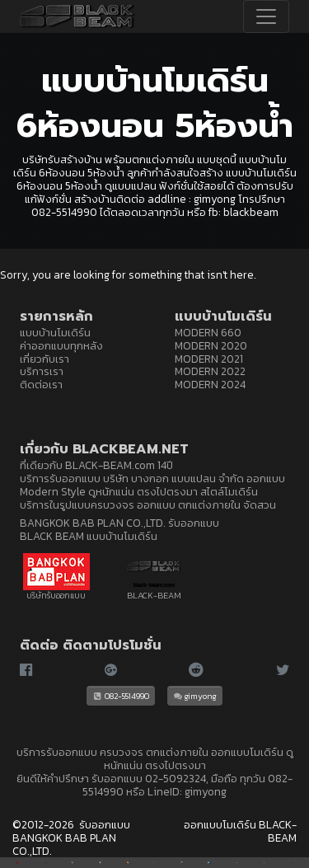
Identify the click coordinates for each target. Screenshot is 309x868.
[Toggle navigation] (266, 16)
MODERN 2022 (210, 371)
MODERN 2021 (209, 359)
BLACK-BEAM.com (110, 465)
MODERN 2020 (211, 345)
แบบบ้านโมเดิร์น (55, 332)
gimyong (215, 199)
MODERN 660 (208, 332)
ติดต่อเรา (41, 384)
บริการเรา (42, 371)
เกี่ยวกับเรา (44, 359)
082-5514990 (64, 212)
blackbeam (251, 212)
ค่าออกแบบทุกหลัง (61, 345)
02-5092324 (176, 778)
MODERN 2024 (210, 384)
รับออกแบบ (117, 778)
